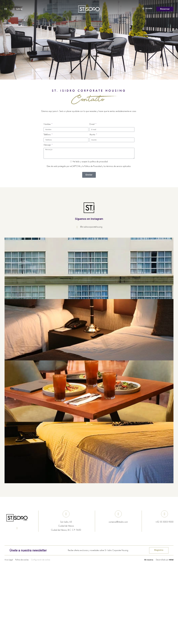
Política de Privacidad (93, 166)
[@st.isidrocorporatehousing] (78, 227)
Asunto (93, 135)
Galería (19, 9)
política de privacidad (99, 162)
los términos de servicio (113, 166)
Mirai (171, 560)
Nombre (47, 124)
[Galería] (14, 9)
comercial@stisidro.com (118, 522)
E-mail (92, 124)
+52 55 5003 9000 (164, 522)
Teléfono (47, 135)
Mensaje (47, 145)
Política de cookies (22, 560)
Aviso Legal (9, 560)
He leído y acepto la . (90, 162)
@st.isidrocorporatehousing (91, 227)
